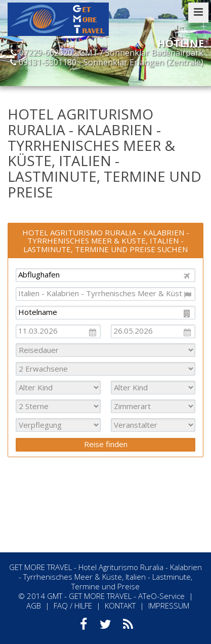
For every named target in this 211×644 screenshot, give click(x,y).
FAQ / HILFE (73, 606)
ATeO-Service (161, 596)
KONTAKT (120, 606)
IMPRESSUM (169, 606)
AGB (34, 606)
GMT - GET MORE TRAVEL (89, 596)
